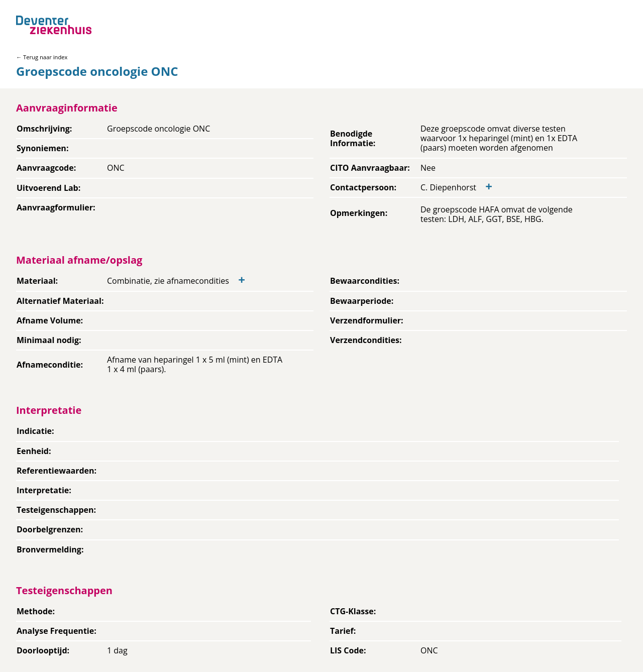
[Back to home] (54, 25)
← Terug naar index (42, 57)
